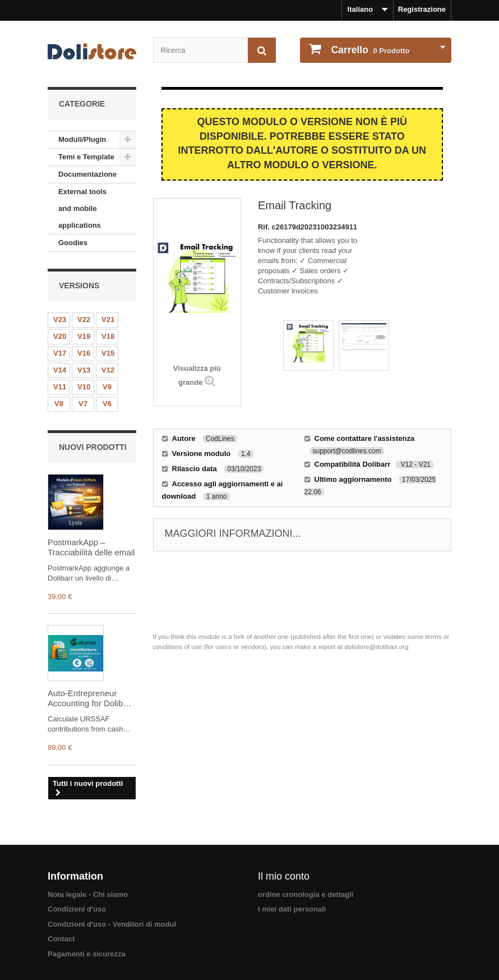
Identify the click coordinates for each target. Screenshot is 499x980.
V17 (60, 353)
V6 (107, 404)
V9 (107, 387)
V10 (84, 387)
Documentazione (87, 174)
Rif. (265, 227)
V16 (84, 353)
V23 (60, 319)
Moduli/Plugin (82, 139)
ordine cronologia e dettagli (306, 894)
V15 (108, 353)
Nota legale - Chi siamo (88, 894)
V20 (60, 336)
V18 (108, 336)
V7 (83, 404)
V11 (60, 387)
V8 (59, 404)
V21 (108, 319)
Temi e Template (86, 157)
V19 (84, 336)
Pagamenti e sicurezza (87, 954)
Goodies (73, 243)
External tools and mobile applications (82, 208)
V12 (108, 370)
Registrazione (422, 9)
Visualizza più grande (197, 375)
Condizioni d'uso (77, 909)
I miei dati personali (292, 909)
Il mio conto (284, 876)
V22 (84, 319)
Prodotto (369, 50)
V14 (60, 370)
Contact (61, 939)
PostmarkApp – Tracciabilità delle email (91, 547)
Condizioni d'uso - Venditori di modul (112, 924)
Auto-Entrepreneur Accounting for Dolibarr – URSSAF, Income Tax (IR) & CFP (91, 698)
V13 (84, 370)
